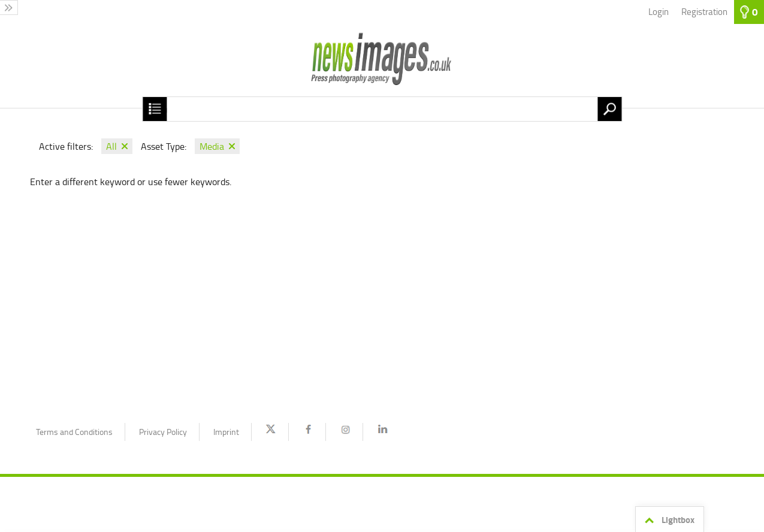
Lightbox (668, 520)
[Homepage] (382, 66)
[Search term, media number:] (382, 109)
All (111, 146)
